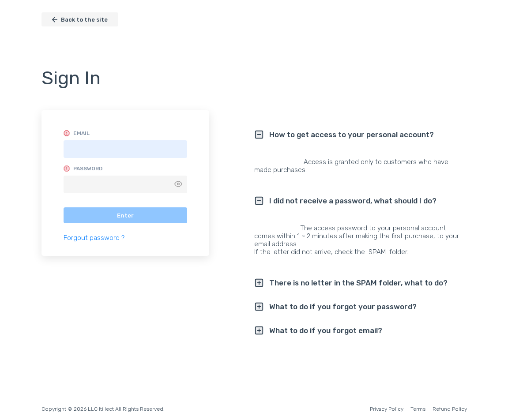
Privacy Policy (387, 409)
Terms (418, 409)
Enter (125, 216)
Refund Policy (450, 409)
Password (88, 169)
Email (81, 133)
